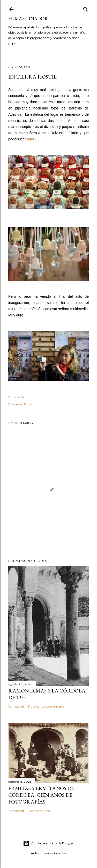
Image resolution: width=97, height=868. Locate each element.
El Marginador (28, 19)
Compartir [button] (16, 397)
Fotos (28, 404)
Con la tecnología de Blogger (48, 843)
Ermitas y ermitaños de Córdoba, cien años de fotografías (41, 795)
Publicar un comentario (46, 706)
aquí (30, 139)
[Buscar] (86, 8)
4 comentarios (39, 811)
